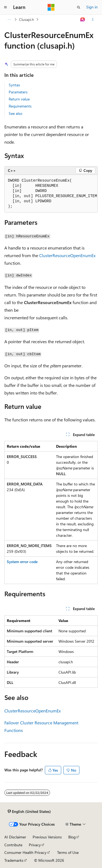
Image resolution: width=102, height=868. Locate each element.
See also (16, 113)
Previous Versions (47, 837)
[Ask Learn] (83, 20)
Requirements (20, 106)
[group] (51, 194)
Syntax (14, 85)
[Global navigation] (5, 7)
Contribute (13, 845)
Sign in (92, 7)
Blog (72, 837)
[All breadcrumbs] (9, 20)
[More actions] (93, 20)
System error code (22, 562)
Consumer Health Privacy (25, 852)
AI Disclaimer (15, 837)
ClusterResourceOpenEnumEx (67, 255)
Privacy (35, 845)
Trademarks (14, 860)
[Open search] (79, 7)
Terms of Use (68, 852)
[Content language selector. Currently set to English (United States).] (29, 811)
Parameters (18, 92)
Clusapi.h (27, 19)
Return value (19, 99)
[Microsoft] (51, 7)
